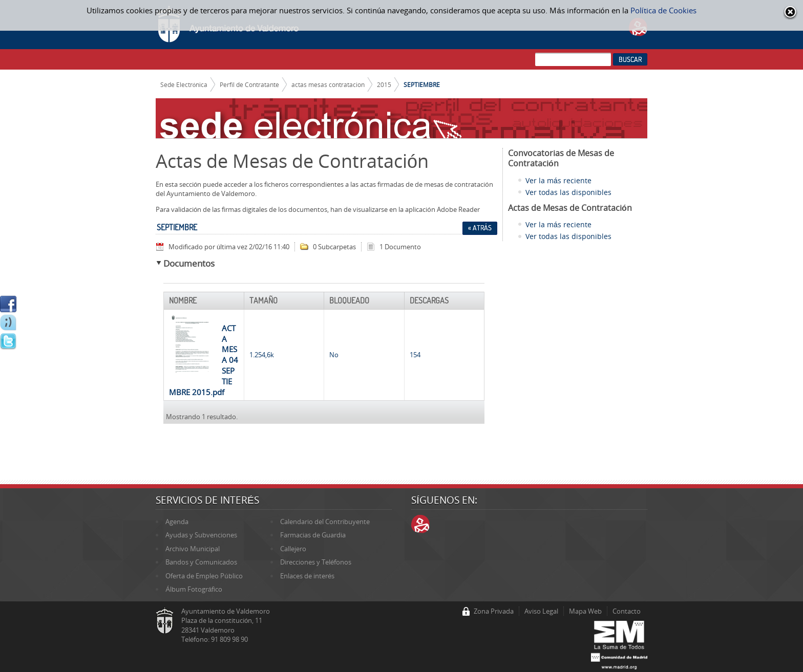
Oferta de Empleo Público (204, 576)
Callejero (293, 549)
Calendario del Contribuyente (325, 522)
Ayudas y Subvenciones (201, 535)
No (334, 355)
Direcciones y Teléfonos (316, 562)
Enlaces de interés (307, 576)
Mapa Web (585, 611)
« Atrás (480, 228)
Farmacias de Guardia (313, 535)
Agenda (177, 522)
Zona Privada (494, 611)
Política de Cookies (663, 10)
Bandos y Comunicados (201, 562)
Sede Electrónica (184, 84)
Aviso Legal (541, 611)
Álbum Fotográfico (194, 589)
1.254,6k (262, 355)
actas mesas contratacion (328, 84)
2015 (384, 84)
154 (415, 355)
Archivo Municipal (193, 549)
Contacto (627, 611)
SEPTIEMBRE (422, 84)
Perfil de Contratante (249, 84)
